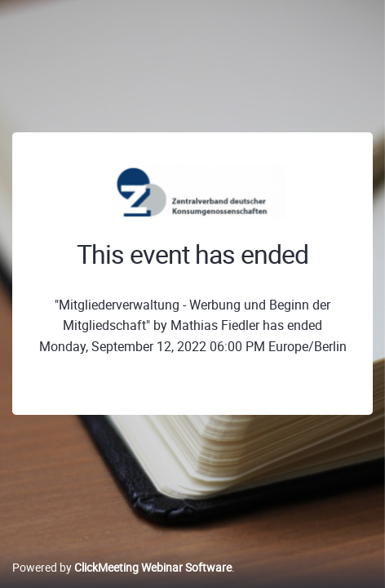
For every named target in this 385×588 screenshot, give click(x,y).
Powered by (122, 567)
